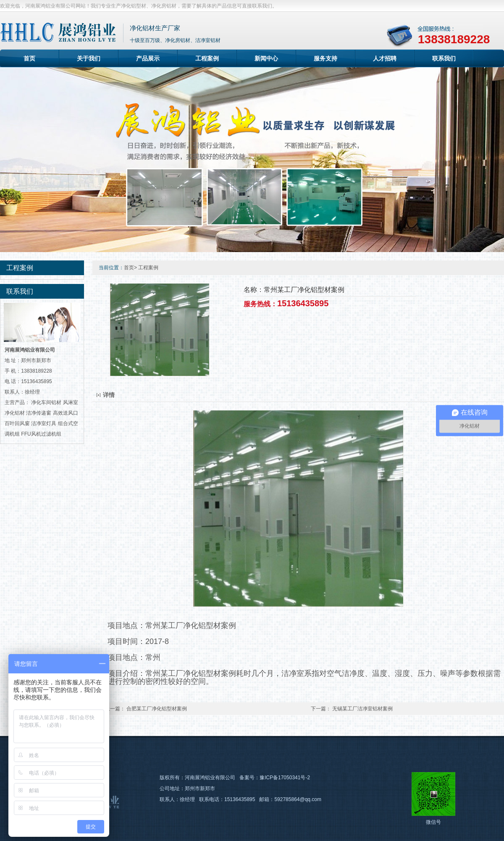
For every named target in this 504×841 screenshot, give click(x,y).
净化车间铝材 (46, 402)
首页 (29, 58)
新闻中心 (266, 58)
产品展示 (148, 58)
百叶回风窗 (17, 423)
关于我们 (89, 58)
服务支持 (325, 58)
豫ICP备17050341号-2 (285, 778)
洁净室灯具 (44, 423)
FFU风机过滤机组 (41, 434)
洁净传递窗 (39, 413)
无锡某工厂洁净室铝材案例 (362, 709)
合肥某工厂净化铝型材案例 (157, 709)
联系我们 (444, 58)
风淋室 (71, 402)
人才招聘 (385, 58)
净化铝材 (15, 413)
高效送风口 (66, 413)
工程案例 (207, 58)
